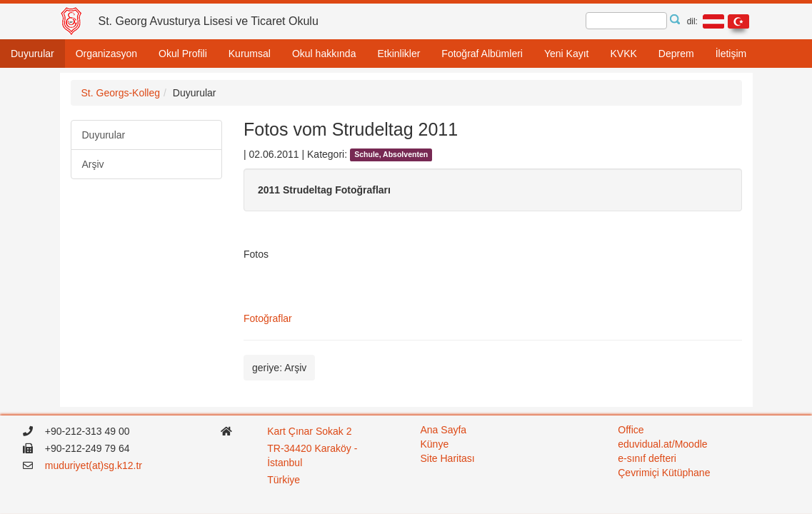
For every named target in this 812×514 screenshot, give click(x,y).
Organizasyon (106, 54)
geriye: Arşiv (279, 368)
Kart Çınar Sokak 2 (309, 431)
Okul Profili (183, 54)
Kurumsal (250, 54)
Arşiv (93, 164)
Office (631, 430)
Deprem (676, 54)
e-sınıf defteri (647, 458)
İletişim (731, 54)
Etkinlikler (399, 54)
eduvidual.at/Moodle (662, 444)
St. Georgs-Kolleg (121, 93)
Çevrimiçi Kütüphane (664, 473)
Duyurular (32, 54)
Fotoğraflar (268, 318)
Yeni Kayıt (567, 54)
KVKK (623, 54)
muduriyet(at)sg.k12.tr (94, 465)
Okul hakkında (324, 54)
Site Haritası (448, 458)
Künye (435, 444)
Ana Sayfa (444, 430)
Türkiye (285, 480)
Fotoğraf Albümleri (482, 54)
